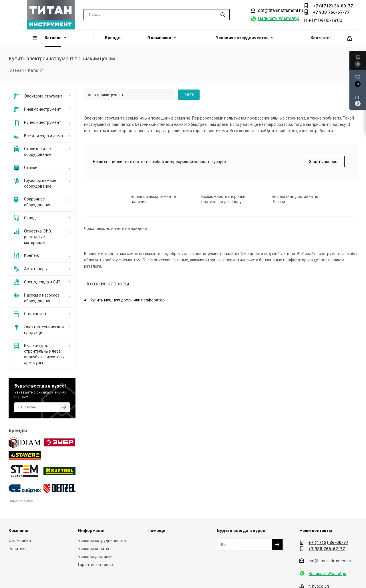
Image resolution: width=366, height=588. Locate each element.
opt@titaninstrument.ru (280, 11)
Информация (92, 531)
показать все (21, 500)
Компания (19, 531)
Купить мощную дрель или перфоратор (127, 300)
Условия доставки (95, 557)
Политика (18, 549)
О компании (20, 541)
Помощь (157, 531)
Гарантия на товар (96, 565)
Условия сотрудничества (102, 541)
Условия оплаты (94, 549)
